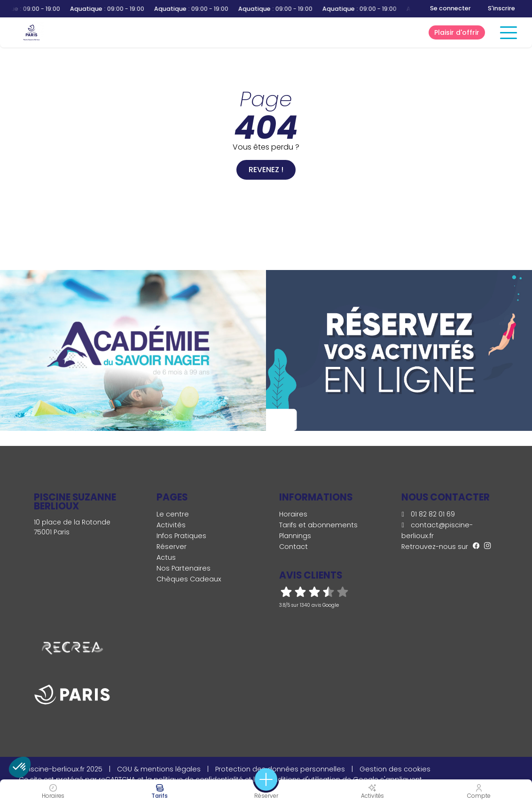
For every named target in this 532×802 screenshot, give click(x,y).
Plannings (295, 536)
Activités (171, 525)
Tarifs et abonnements (318, 525)
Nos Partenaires (184, 568)
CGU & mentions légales (159, 769)
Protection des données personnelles (280, 769)
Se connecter (450, 8)
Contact (293, 547)
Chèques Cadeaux (189, 579)
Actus (166, 557)
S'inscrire (501, 8)
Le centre (173, 514)
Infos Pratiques (181, 536)
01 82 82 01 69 (428, 514)
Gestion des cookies (395, 769)
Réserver (172, 547)
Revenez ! (266, 170)
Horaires (293, 514)
